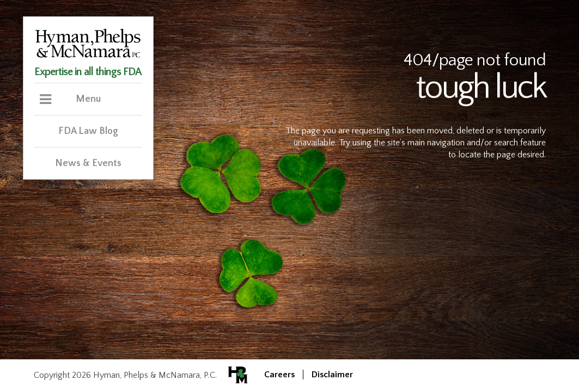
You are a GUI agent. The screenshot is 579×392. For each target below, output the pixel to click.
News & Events (88, 163)
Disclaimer (332, 375)
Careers (279, 375)
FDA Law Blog (88, 131)
